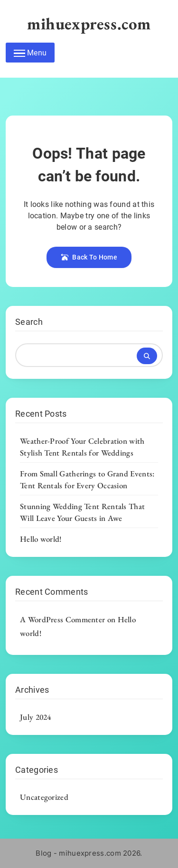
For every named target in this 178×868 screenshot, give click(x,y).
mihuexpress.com (89, 23)
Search (29, 322)
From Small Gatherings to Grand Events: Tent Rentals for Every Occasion (87, 479)
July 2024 (36, 717)
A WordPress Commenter (62, 619)
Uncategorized (44, 797)
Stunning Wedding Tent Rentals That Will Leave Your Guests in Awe (82, 512)
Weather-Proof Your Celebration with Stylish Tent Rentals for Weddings (82, 447)
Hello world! (41, 539)
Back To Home (89, 257)
